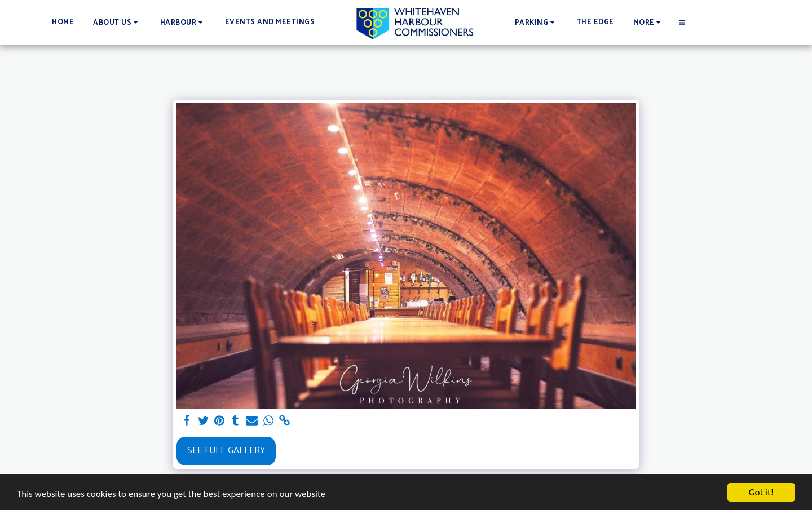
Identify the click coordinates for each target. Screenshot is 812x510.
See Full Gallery (226, 451)
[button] (117, 22)
